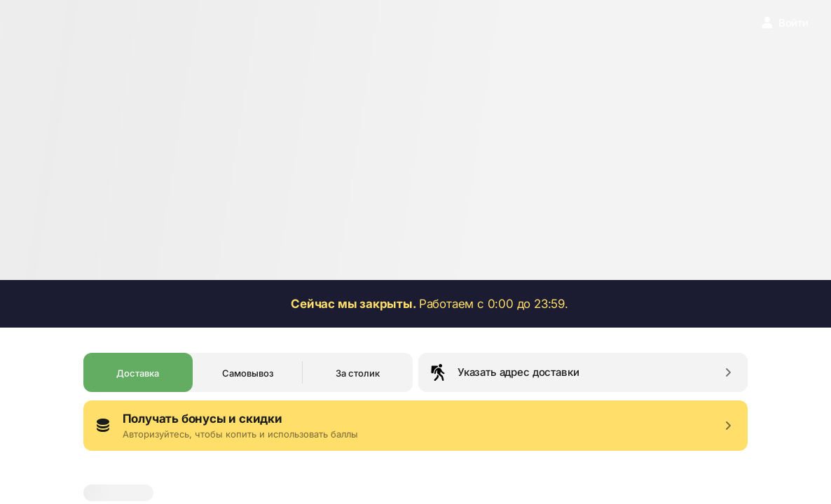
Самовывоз (248, 373)
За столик (358, 373)
